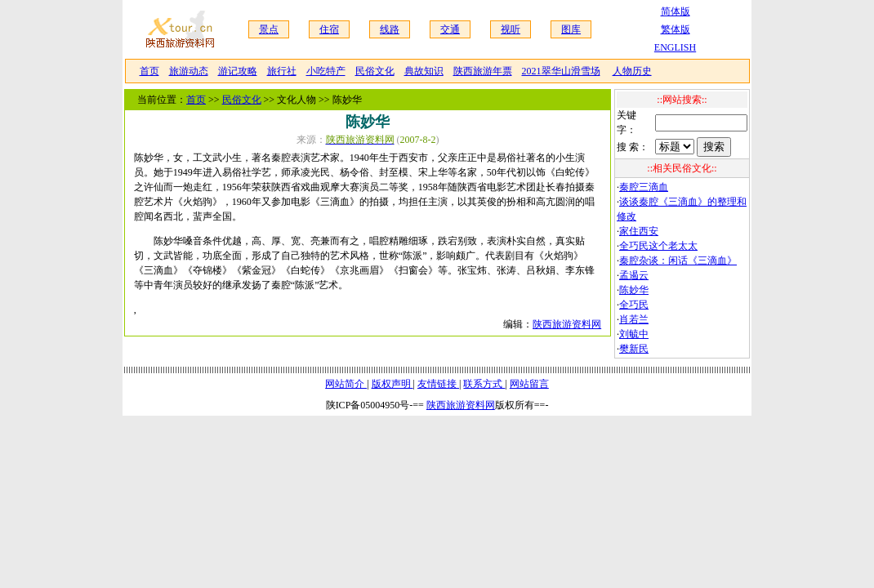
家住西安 (639, 231)
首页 (149, 71)
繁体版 (676, 29)
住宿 (329, 29)
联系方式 (484, 384)
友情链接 (438, 384)
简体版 (676, 11)
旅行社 (282, 71)
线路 (390, 29)
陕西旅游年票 (483, 71)
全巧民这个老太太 (658, 246)
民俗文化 (375, 71)
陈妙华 (634, 290)
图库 (571, 29)
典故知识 (424, 71)
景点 (269, 29)
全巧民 (634, 305)
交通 (450, 29)
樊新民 (634, 349)
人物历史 (632, 71)
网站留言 (529, 384)
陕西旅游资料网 (567, 324)
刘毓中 (634, 334)
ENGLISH (675, 47)
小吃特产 (326, 71)
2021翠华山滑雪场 (561, 71)
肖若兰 (634, 319)
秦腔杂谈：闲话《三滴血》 (678, 261)
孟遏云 (634, 275)
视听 (511, 29)
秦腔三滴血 (644, 187)
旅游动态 (189, 71)
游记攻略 (238, 71)
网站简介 (346, 384)
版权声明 (392, 384)
